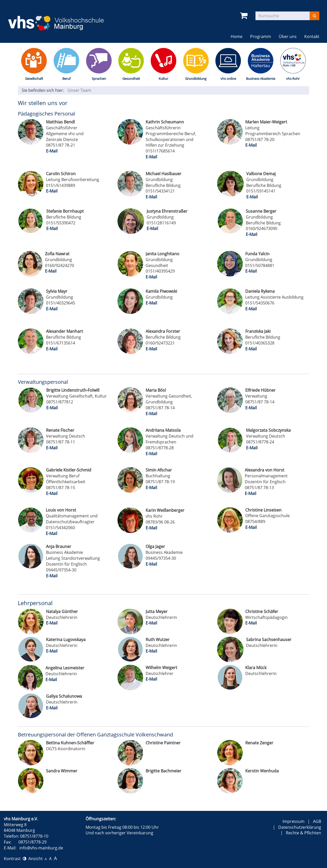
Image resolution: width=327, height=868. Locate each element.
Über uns (288, 36)
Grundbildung (196, 79)
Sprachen (99, 79)
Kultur (163, 79)
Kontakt (312, 36)
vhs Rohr (293, 79)
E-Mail (52, 151)
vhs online (228, 79)
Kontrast (15, 859)
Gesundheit (131, 79)
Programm (261, 36)
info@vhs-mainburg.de (41, 848)
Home (237, 36)
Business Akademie (261, 79)
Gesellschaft (34, 79)
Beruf (66, 79)
